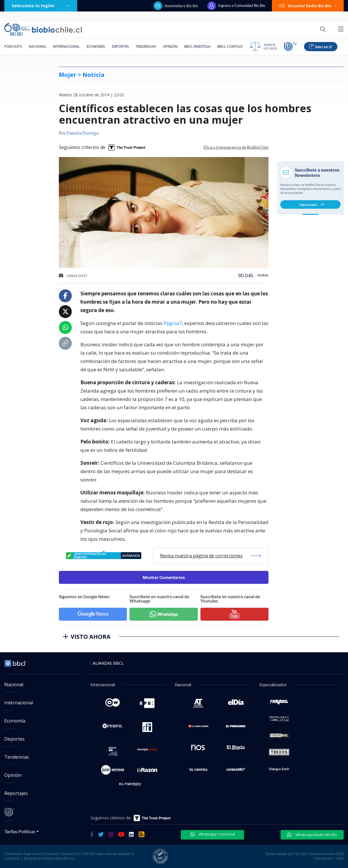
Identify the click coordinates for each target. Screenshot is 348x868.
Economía (96, 46)
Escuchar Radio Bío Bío (308, 6)
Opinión (170, 46)
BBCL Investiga (197, 46)
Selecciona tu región (41, 6)
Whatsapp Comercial (213, 834)
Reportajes (16, 793)
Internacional (66, 46)
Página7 (173, 323)
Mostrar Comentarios (164, 577)
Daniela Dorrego (83, 133)
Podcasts (13, 46)
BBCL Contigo (230, 46)
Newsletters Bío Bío (176, 6)
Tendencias (146, 46)
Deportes (120, 46)
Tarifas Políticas (20, 831)
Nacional (37, 46)
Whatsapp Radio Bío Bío (312, 835)
